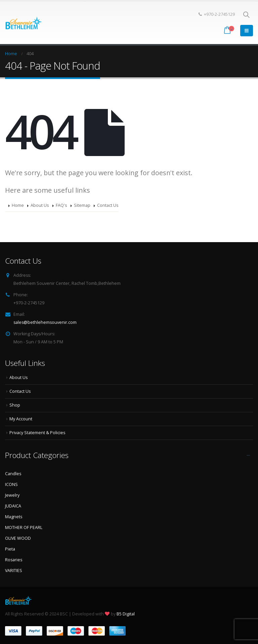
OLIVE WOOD (18, 538)
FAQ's (61, 205)
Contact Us (108, 205)
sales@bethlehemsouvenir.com (46, 322)
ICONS (11, 484)
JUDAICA (13, 506)
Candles (13, 474)
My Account (21, 419)
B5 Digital (126, 614)
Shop (15, 405)
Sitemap (82, 205)
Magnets (14, 517)
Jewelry (12, 495)
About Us (40, 205)
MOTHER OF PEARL (24, 527)
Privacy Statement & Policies (37, 433)
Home (18, 205)
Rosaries (14, 560)
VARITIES (14, 571)
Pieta (10, 549)
